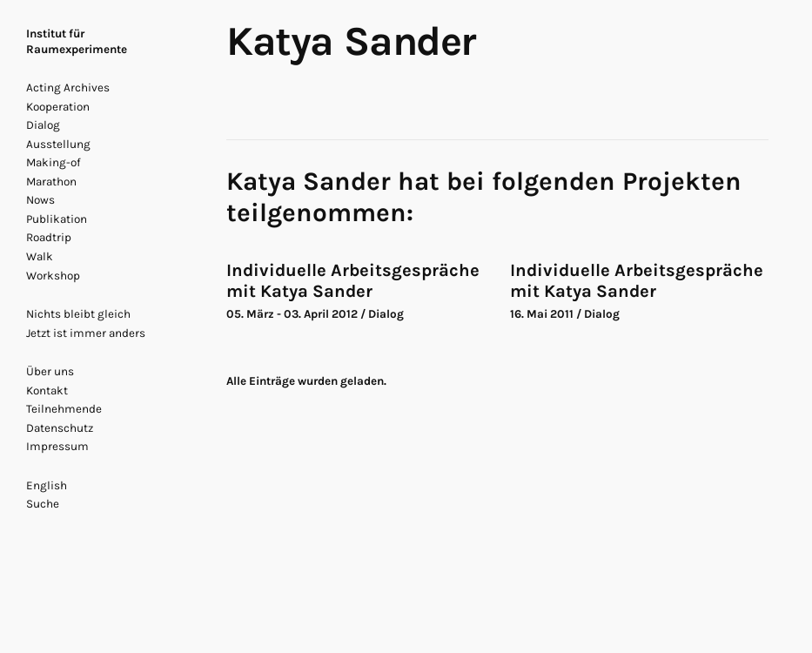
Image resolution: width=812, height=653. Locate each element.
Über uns (50, 371)
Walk (40, 256)
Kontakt (47, 390)
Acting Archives (68, 88)
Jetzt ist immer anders (86, 333)
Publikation (57, 219)
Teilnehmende (64, 409)
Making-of (54, 162)
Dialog (43, 125)
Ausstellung (58, 144)
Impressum (57, 446)
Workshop (53, 276)
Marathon (51, 182)
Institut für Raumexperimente (77, 41)
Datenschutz (60, 428)
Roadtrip (49, 237)
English (47, 485)
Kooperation (58, 107)
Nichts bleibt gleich (78, 314)
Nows (40, 200)
